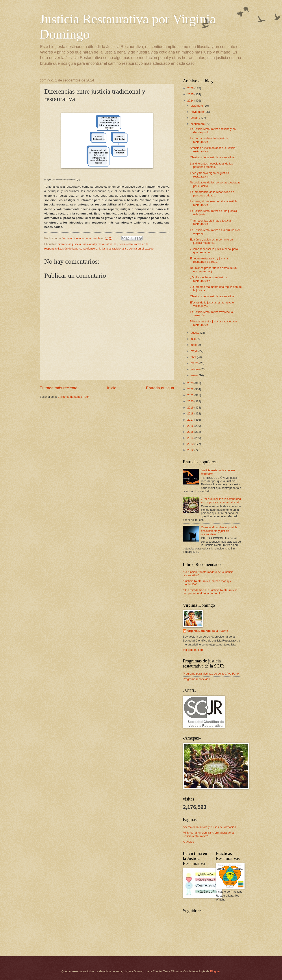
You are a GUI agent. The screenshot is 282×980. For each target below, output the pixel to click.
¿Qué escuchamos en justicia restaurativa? (209, 279)
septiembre (198, 124)
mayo (194, 351)
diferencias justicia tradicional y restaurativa (85, 244)
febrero (195, 369)
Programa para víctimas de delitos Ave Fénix (211, 674)
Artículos (188, 842)
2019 (191, 408)
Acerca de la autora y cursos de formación (209, 827)
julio (193, 339)
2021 (191, 395)
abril (194, 357)
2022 (191, 389)
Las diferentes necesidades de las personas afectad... (211, 165)
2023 (191, 383)
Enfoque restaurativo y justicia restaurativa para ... (209, 260)
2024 (191, 101)
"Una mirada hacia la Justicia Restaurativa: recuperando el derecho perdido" (210, 592)
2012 (191, 450)
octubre (196, 118)
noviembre (198, 112)
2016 (191, 426)
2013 (191, 444)
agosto (195, 333)
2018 (191, 413)
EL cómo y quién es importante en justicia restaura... (211, 241)
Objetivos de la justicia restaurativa (212, 157)
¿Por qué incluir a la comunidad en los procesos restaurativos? (221, 501)
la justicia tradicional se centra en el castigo (126, 249)
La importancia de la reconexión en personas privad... (212, 194)
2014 (191, 438)
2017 (191, 420)
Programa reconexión (196, 679)
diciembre (197, 106)
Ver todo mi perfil (194, 650)
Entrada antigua (160, 388)
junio (194, 345)
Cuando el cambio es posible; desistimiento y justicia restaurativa (220, 531)
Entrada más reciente (58, 388)
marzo (195, 363)
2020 (191, 401)
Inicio (112, 388)
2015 (191, 432)
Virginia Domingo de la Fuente (208, 631)
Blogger (215, 971)
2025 (191, 94)
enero (195, 375)
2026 (191, 88)
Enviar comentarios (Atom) (74, 397)
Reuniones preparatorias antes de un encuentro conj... (213, 270)
